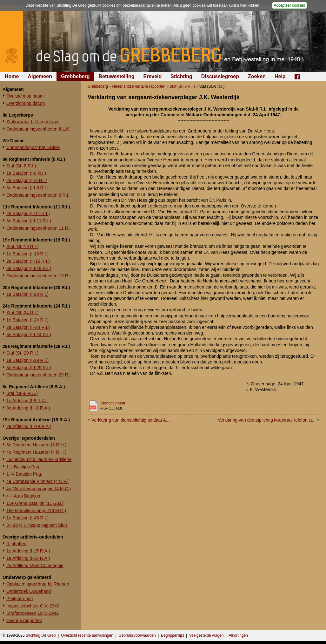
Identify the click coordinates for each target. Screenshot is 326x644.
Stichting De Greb (41, 635)
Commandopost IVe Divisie (33, 147)
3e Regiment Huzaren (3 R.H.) (36, 445)
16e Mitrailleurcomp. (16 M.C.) (36, 511)
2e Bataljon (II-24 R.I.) (28, 327)
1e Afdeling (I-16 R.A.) (28, 558)
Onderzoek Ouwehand (29, 591)
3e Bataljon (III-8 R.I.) (27, 188)
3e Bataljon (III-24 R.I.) (29, 335)
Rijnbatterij (17, 544)
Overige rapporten (24, 620)
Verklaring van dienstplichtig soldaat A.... (131, 420)
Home (12, 76)
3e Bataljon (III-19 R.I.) (29, 268)
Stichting (181, 76)
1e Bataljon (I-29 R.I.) (27, 360)
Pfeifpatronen (20, 599)
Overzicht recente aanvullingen (87, 635)
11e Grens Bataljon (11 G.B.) (35, 503)
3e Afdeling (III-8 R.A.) (28, 408)
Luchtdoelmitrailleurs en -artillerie (39, 459)
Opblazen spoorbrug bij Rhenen (38, 584)
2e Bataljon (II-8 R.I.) (27, 180)
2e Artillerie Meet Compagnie (35, 566)
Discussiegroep (220, 76)
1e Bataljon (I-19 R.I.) (27, 254)
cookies (109, 5)
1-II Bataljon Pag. (23, 467)
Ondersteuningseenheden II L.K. (38, 129)
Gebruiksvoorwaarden (137, 635)
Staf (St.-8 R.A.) (22, 393)
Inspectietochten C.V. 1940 (33, 606)
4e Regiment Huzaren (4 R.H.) (36, 452)
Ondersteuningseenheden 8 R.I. (38, 195)
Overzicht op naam (25, 96)
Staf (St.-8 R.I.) (21, 166)
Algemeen (40, 76)
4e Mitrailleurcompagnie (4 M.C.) (39, 489)
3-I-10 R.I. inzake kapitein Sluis (37, 525)
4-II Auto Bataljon (23, 496)
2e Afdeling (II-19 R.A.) (29, 426)
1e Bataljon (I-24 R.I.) (27, 320)
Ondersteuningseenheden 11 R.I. (39, 228)
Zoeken (257, 76)
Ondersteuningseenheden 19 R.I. (39, 276)
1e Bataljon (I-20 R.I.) (27, 294)
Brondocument (113, 403)
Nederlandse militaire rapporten (139, 86)
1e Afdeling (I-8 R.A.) (27, 401)
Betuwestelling (117, 76)
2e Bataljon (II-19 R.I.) (28, 261)
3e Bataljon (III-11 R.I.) (29, 221)
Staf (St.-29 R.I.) (22, 353)
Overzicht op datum (26, 103)
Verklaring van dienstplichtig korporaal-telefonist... (267, 420)
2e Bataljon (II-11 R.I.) (28, 214)
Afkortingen (238, 635)
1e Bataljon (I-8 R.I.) (26, 173)
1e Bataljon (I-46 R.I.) (27, 518)
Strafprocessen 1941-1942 (33, 613)
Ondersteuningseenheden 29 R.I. (39, 375)
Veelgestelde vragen (206, 635)
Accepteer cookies (289, 5)
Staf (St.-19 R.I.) (22, 247)
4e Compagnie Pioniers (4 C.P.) (37, 481)
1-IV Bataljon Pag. (24, 474)
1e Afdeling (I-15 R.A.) (28, 551)
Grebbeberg (75, 76)
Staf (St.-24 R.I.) (22, 313)
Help (280, 76)
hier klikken (250, 5)
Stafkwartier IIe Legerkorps (33, 122)
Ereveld (153, 76)
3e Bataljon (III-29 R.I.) (29, 368)
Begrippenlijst (172, 635)
